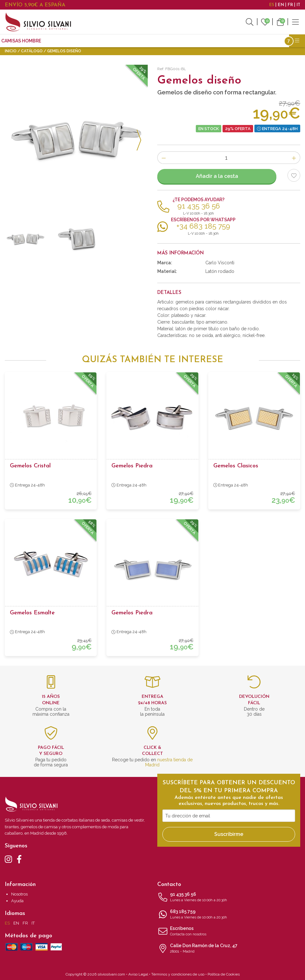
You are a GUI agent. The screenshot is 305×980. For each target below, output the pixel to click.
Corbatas (59, 41)
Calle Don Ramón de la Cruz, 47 (229, 949)
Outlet (238, 41)
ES (272, 5)
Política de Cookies (224, 974)
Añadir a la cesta (217, 176)
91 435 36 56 (229, 897)
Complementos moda (162, 41)
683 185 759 (229, 915)
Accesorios (209, 41)
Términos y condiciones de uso (178, 974)
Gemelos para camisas (103, 41)
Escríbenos (229, 932)
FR (290, 5)
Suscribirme (229, 834)
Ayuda (17, 901)
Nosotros (19, 894)
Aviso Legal (138, 974)
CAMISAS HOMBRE (21, 41)
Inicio (11, 51)
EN (281, 5)
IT (298, 5)
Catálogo (32, 51)
